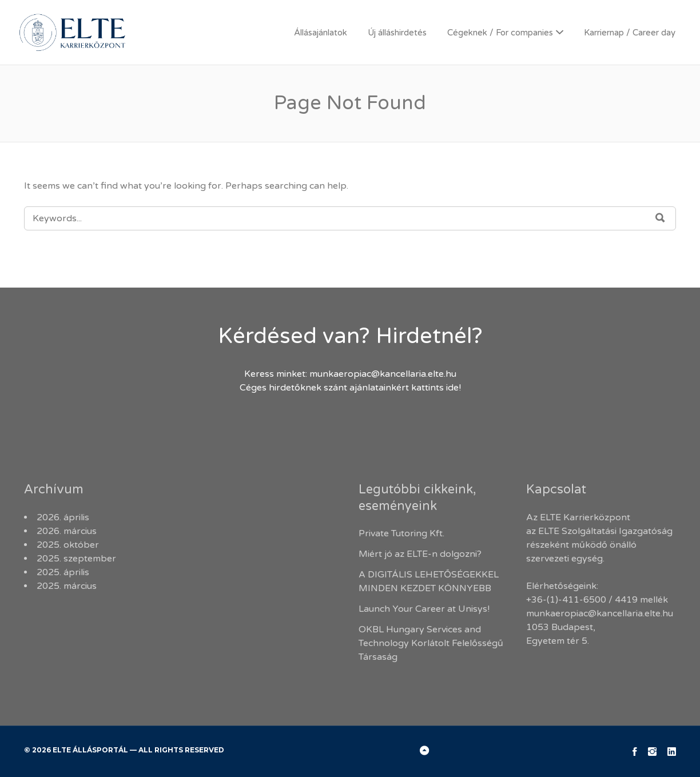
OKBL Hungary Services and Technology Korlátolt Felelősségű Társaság (431, 643)
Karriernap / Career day (630, 33)
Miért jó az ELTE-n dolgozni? (421, 554)
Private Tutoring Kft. (401, 533)
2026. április (63, 517)
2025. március (67, 586)
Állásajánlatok (321, 33)
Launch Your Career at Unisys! (424, 609)
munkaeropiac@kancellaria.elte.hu (383, 374)
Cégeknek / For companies (500, 33)
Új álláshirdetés (397, 33)
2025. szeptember (76, 559)
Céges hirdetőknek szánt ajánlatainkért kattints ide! (350, 388)
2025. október (68, 545)
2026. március (67, 531)
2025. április (63, 572)
